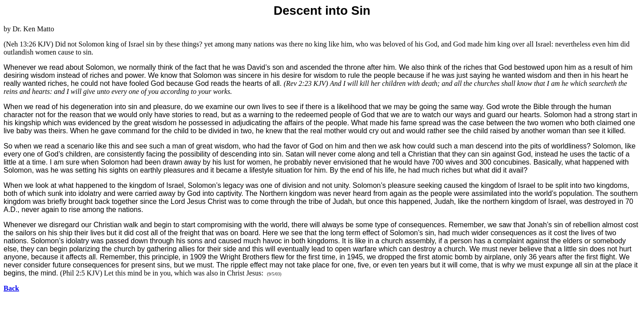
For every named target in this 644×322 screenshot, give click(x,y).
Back (11, 288)
